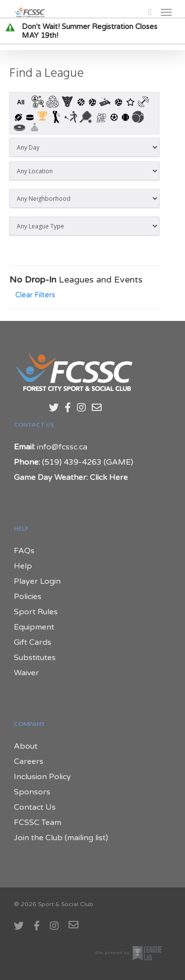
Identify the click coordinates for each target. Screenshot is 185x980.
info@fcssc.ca (62, 447)
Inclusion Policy (42, 777)
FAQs (24, 551)
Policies (28, 597)
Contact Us (35, 807)
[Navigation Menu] (166, 12)
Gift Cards (33, 642)
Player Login (37, 581)
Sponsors (32, 792)
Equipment (34, 627)
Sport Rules (36, 612)
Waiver (26, 673)
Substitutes (35, 658)
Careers (29, 761)
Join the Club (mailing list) (61, 838)
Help (23, 566)
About (26, 746)
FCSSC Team (37, 822)
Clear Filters (35, 295)
